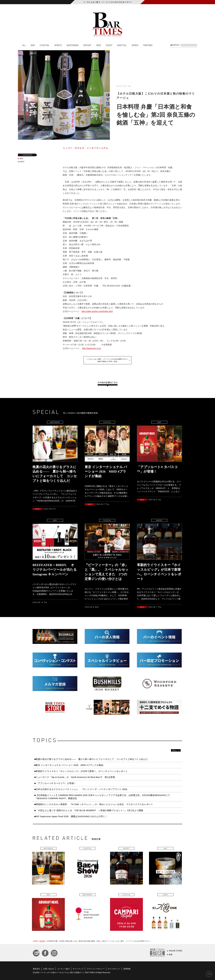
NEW (99, 45)
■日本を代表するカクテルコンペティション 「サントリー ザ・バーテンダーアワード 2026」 (83, 789)
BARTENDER (73, 45)
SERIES (135, 45)
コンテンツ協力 (63, 969)
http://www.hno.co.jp (91, 348)
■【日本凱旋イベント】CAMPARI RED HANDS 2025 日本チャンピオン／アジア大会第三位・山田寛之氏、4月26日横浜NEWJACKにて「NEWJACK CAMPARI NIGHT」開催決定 (102, 797)
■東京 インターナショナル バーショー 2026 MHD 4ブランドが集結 (69, 765)
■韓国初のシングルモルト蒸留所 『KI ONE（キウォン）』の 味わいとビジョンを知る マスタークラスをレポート (95, 804)
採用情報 (127, 969)
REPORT (87, 45)
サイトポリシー (114, 969)
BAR (33, 45)
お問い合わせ (49, 969)
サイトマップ (78, 969)
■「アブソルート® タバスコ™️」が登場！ (55, 783)
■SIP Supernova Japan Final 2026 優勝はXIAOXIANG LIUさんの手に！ (71, 816)
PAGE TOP (209, 974)
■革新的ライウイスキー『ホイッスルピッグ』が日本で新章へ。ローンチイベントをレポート (81, 771)
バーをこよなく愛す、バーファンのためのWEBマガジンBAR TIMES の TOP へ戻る (107, 360)
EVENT (109, 45)
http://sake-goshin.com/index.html (97, 311)
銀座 (171, 955)
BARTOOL (122, 45)
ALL (24, 45)
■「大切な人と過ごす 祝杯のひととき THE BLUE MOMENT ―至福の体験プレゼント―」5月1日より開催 (89, 810)
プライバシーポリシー (96, 969)
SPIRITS (58, 45)
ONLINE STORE (176, 951)
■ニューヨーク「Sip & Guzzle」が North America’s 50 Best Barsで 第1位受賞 (75, 777)
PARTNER (148, 45)
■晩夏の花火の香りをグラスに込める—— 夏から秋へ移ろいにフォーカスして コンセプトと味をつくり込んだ (91, 759)
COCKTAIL (44, 45)
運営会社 (36, 969)
